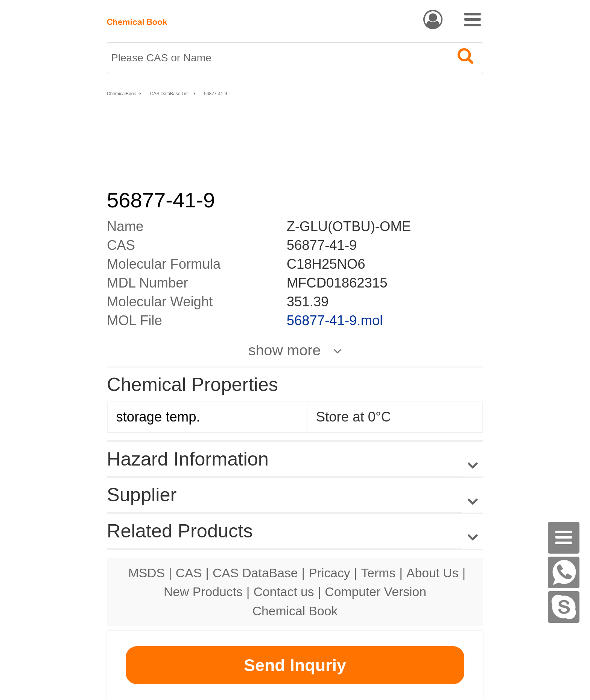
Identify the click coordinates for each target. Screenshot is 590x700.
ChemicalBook (121, 94)
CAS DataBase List (170, 94)
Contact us (284, 592)
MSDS (147, 573)
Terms (378, 573)
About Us (433, 573)
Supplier (142, 495)
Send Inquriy (295, 665)
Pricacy (329, 573)
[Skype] (564, 607)
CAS (189, 573)
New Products (203, 592)
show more (284, 350)
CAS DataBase (255, 573)
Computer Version (376, 592)
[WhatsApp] (564, 572)
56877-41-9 (215, 94)
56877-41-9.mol (335, 320)
